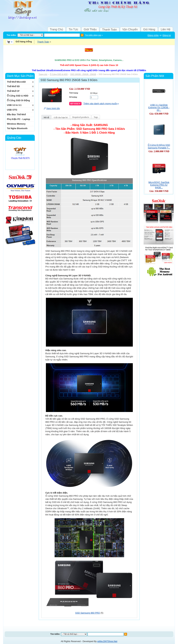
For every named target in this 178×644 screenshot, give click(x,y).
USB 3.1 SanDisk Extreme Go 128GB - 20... (159, 108)
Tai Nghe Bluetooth (17, 128)
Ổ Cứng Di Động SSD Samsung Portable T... (159, 146)
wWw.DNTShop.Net (107, 641)
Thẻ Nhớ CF (13, 91)
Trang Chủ (56, 29)
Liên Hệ (166, 29)
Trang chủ (43, 74)
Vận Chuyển (130, 29)
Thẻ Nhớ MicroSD (16, 82)
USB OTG (12, 110)
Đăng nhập (153, 35)
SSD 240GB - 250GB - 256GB (83, 74)
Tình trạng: (74, 93)
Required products (81, 117)
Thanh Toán (110, 30)
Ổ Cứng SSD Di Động (18, 100)
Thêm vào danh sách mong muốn (100, 104)
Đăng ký (167, 35)
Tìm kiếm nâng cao (93, 35)
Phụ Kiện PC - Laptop (19, 119)
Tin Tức (73, 29)
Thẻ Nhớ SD (13, 86)
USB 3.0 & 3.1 (14, 105)
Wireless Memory (16, 124)
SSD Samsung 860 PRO (88, 613)
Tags (96, 117)
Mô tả (46, 117)
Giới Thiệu (90, 29)
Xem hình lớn (53, 108)
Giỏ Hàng (149, 29)
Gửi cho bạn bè (61, 117)
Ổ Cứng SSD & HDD (59, 74)
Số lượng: (73, 97)
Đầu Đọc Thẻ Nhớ (16, 114)
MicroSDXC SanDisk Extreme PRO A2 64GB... (159, 185)
